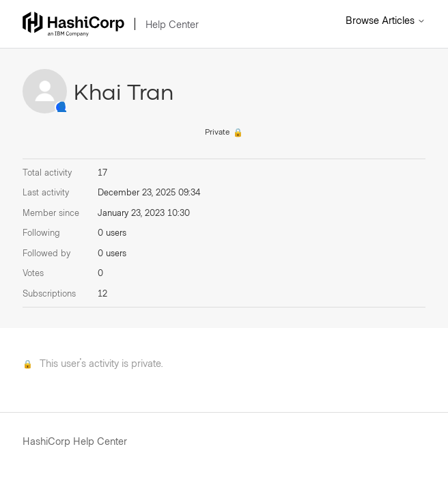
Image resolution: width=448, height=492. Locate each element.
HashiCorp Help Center (75, 441)
